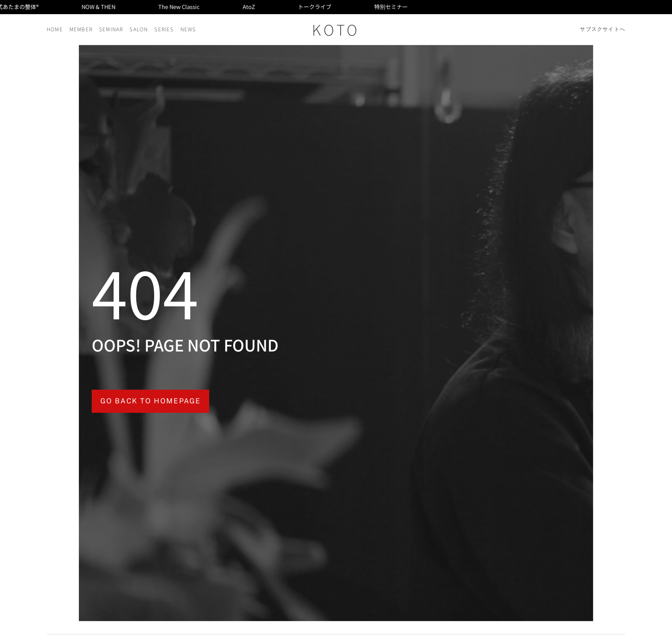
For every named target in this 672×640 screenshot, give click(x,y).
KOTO (336, 29)
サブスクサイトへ (603, 29)
